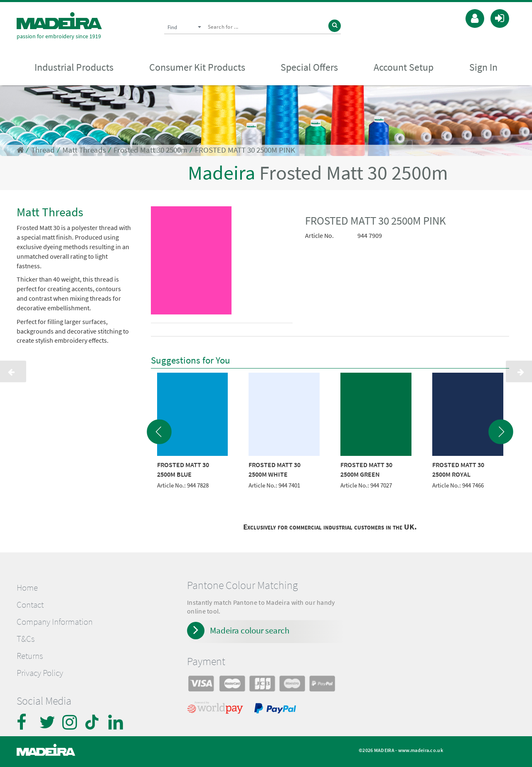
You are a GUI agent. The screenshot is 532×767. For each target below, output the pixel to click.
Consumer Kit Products (197, 67)
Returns (30, 656)
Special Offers (309, 67)
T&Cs (26, 639)
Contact (30, 605)
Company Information (55, 622)
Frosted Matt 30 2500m (150, 150)
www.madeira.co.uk (421, 750)
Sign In (483, 67)
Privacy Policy (40, 673)
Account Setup (404, 67)
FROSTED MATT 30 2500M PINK (245, 150)
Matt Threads (84, 150)
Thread (43, 150)
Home (27, 588)
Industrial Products (74, 67)
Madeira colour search (250, 630)
